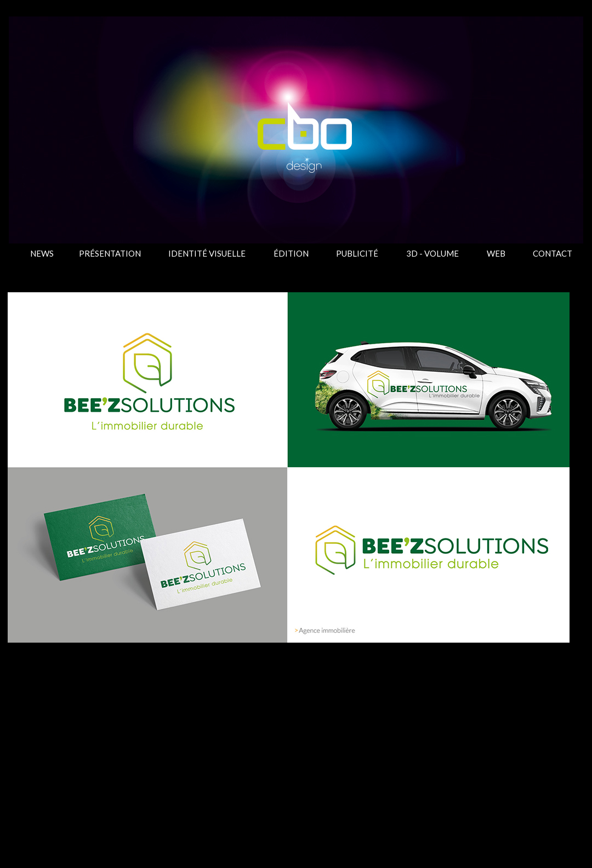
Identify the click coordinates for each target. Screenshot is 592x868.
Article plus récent (52, 754)
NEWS (42, 253)
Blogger (357, 846)
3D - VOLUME (432, 253)
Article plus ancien (540, 754)
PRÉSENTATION (110, 253)
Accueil (295, 754)
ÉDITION (291, 253)
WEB (496, 253)
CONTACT (553, 253)
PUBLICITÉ (357, 253)
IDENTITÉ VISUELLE (207, 253)
